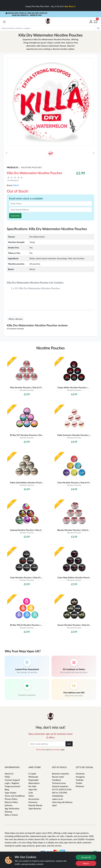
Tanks (31, 796)
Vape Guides (11, 793)
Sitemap (8, 812)
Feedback (56, 780)
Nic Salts (32, 786)
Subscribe (15, 216)
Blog (7, 789)
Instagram (80, 777)
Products (12, 167)
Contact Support (12, 780)
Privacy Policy (41, 750)
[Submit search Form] (98, 28)
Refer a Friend (11, 815)
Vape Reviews (35, 808)
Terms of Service (55, 750)
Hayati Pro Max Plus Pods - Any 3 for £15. (51, 6)
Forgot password (12, 786)
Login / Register (12, 783)
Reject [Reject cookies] (86, 863)
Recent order (58, 777)
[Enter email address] (47, 744)
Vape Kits (33, 789)
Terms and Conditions (15, 796)
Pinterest (80, 786)
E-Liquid (32, 774)
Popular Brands (35, 805)
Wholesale (33, 777)
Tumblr (79, 783)
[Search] (48, 28)
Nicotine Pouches (31, 167)
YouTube (80, 780)
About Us (9, 774)
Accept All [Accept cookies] (86, 857)
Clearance (33, 802)
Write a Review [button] (16, 319)
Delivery (9, 805)
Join (69, 744)
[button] (4, 22)
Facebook (80, 774)
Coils (31, 793)
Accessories (34, 799)
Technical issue (59, 783)
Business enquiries (61, 774)
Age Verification (12, 808)
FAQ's (7, 777)
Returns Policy (11, 802)
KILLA (16, 185)
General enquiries (60, 786)
